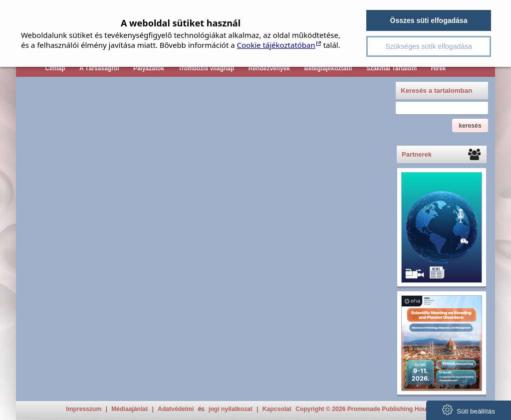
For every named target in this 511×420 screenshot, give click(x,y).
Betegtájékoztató (328, 68)
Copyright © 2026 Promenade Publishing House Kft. (370, 409)
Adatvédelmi (176, 409)
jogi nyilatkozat (231, 409)
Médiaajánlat (129, 409)
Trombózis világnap (206, 68)
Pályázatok (149, 68)
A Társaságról (99, 68)
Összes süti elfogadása (429, 20)
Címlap (55, 68)
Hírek (438, 68)
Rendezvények (269, 68)
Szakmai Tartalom (391, 68)
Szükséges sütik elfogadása (429, 46)
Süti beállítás (469, 410)
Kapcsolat (277, 409)
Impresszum (84, 409)
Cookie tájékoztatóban (276, 45)
